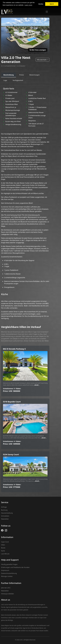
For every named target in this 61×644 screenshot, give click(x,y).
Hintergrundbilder (8, 594)
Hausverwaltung (7, 513)
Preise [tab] (22, 75)
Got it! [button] (52, 4)
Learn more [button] (28, 5)
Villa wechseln (42, 60)
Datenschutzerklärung (9, 573)
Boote (3, 548)
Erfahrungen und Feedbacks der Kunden (15, 567)
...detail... (36, 385)
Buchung (4, 510)
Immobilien (5, 516)
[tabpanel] (25, 202)
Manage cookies (7, 576)
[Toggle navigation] (47, 12)
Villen (3, 545)
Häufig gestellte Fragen (9, 564)
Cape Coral (5, 542)
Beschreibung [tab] (9, 75)
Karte (3, 551)
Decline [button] (41, 4)
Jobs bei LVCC (6, 588)
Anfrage (4, 507)
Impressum (5, 570)
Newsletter (5, 519)
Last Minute (5, 554)
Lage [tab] (5, 80)
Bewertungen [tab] (35, 75)
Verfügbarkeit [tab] (18, 80)
